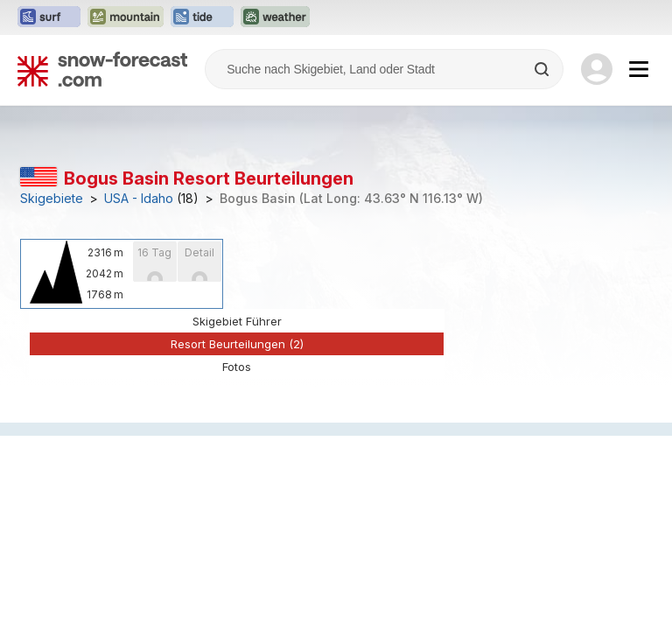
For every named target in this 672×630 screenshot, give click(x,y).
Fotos (237, 367)
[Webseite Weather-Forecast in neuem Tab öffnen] (275, 17)
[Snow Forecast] (102, 69)
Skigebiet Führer (237, 321)
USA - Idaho (139, 199)
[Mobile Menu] (639, 69)
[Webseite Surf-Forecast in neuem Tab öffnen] (49, 17)
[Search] (543, 69)
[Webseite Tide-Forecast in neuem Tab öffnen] (202, 17)
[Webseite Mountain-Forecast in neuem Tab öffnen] (126, 17)
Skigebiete (52, 199)
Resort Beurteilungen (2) (237, 344)
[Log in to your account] (597, 69)
